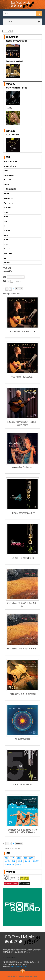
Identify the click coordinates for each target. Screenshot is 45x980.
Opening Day (9, 203)
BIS (5, 258)
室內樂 (7, 861)
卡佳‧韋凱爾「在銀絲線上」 (23, 377)
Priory (6, 244)
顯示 (5, 281)
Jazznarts (8, 226)
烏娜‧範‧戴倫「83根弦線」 (23, 467)
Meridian (7, 207)
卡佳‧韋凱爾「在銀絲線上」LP (22, 332)
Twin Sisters (9, 198)
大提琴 (20, 861)
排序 (5, 277)
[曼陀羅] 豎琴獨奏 (22, 739)
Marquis (7, 230)
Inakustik (8, 180)
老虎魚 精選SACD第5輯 (22, 785)
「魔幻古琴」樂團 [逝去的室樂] (22, 694)
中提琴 (19, 865)
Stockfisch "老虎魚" (11, 162)
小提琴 (19, 858)
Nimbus (7, 185)
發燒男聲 (36, 861)
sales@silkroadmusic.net (19, 967)
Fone (6, 171)
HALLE (6, 212)
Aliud (6, 240)
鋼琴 (7, 858)
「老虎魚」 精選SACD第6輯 (22, 558)
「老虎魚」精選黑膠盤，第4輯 (22, 513)
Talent (7, 194)
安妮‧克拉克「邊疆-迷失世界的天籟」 (23, 649)
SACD (12, 858)
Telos (6, 235)
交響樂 (31, 858)
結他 (25, 858)
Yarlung (7, 263)
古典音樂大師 (10, 865)
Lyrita (6, 221)
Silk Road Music (10, 175)
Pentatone (8, 253)
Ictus (6, 217)
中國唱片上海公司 (10, 189)
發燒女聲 (27, 861)
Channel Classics (10, 166)
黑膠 (14, 861)
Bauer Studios (9, 249)
